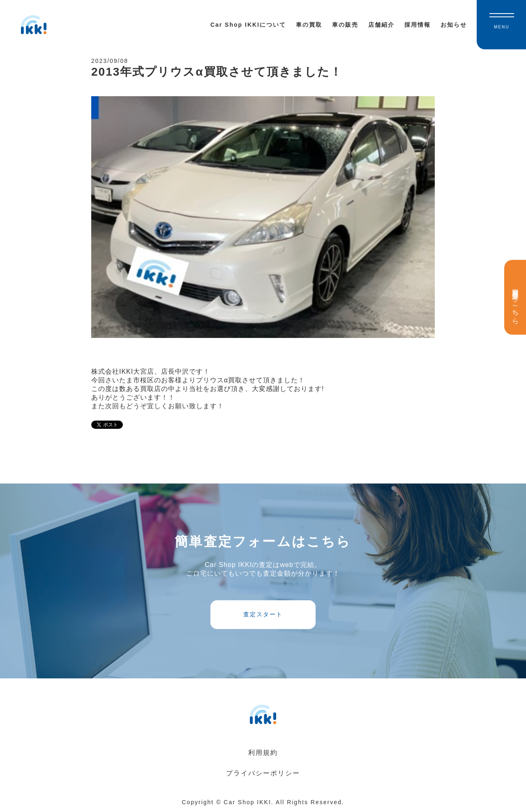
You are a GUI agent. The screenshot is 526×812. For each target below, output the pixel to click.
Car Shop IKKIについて (248, 25)
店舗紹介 (381, 25)
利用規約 (263, 753)
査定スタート (263, 614)
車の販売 (345, 25)
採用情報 (418, 25)
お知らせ (454, 25)
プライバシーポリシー (263, 773)
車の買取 (309, 25)
